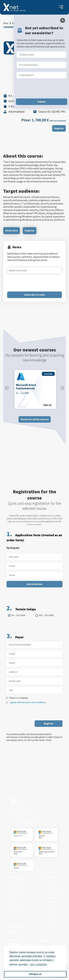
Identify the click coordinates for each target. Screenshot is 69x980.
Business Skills (52, 898)
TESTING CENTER (14, 942)
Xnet (6, 23)
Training (48, 877)
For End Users (51, 882)
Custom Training (53, 894)
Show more (12, 230)
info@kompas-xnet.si (31, 822)
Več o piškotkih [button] (38, 964)
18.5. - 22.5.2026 (46, 615)
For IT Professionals (51, 888)
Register (59, 128)
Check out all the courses (35, 419)
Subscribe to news (35, 295)
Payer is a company (19, 698)
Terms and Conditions (50, 908)
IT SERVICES (17, 877)
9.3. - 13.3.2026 (18, 615)
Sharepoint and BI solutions (21, 909)
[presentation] (32, 283)
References (50, 902)
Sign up (47, 405)
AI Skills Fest (51, 925)
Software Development (18, 884)
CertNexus (49, 921)
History (48, 978)
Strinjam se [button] (35, 974)
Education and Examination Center (31, 23)
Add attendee (34, 584)
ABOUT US (48, 940)
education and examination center (18, 893)
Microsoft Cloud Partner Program (53, 915)
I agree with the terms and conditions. (28, 702)
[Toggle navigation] (61, 7)
